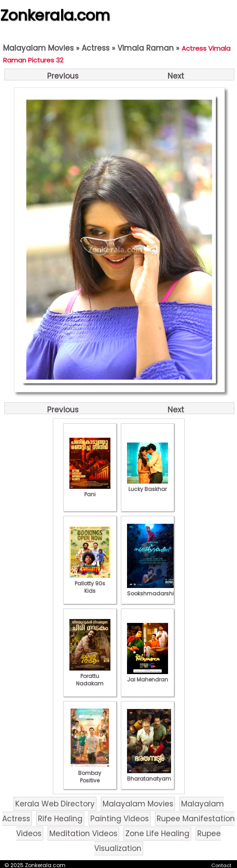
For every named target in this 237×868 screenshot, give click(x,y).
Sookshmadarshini (153, 590)
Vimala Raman (146, 48)
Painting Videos (120, 819)
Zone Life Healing (157, 833)
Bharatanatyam (149, 775)
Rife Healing (60, 819)
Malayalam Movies (38, 48)
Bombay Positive (90, 773)
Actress (96, 48)
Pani (90, 491)
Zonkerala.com (55, 15)
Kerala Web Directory (55, 804)
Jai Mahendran (148, 676)
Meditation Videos (83, 833)
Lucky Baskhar (148, 485)
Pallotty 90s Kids (90, 583)
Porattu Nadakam (90, 676)
